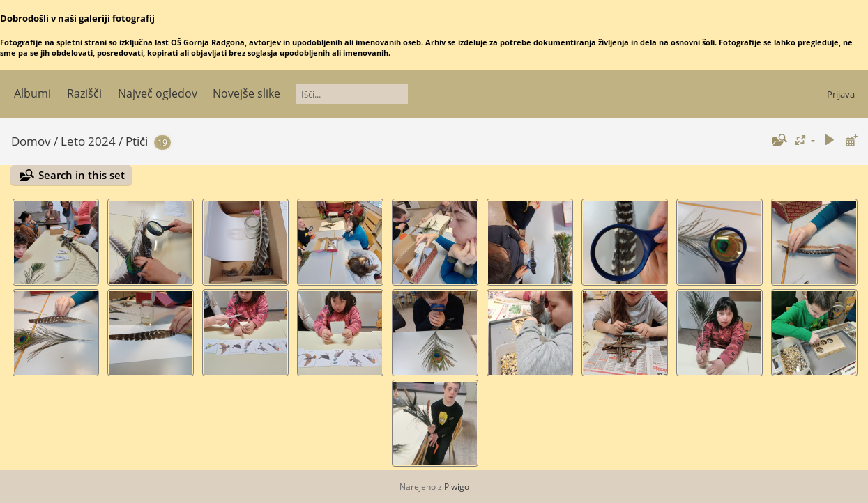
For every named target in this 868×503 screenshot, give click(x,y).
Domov (31, 141)
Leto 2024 (88, 141)
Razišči (84, 93)
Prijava (841, 94)
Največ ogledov (158, 93)
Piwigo (457, 487)
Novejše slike (246, 93)
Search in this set (82, 175)
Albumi (32, 93)
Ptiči (137, 141)
